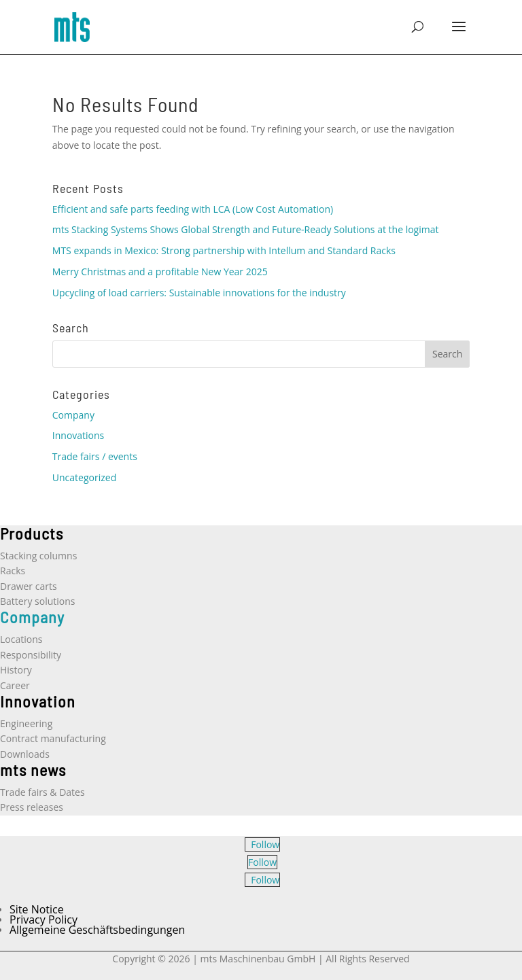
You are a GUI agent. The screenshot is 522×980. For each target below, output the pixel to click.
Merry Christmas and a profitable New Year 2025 (160, 272)
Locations (21, 639)
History (16, 670)
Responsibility (31, 655)
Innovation (38, 701)
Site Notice (37, 909)
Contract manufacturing (53, 738)
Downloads (25, 754)
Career (15, 685)
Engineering (26, 723)
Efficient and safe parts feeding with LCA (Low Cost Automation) (193, 209)
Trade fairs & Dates (42, 792)
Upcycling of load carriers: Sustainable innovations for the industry (199, 293)
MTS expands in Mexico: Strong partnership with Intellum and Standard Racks (224, 250)
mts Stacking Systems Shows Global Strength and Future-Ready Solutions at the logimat (246, 229)
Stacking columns (38, 556)
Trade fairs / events (95, 456)
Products (32, 533)
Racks (13, 571)
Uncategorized (84, 477)
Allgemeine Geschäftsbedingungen (97, 930)
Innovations (78, 435)
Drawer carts (29, 586)
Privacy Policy (43, 920)
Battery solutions (37, 601)
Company (73, 415)
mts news (33, 770)
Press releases (32, 807)
